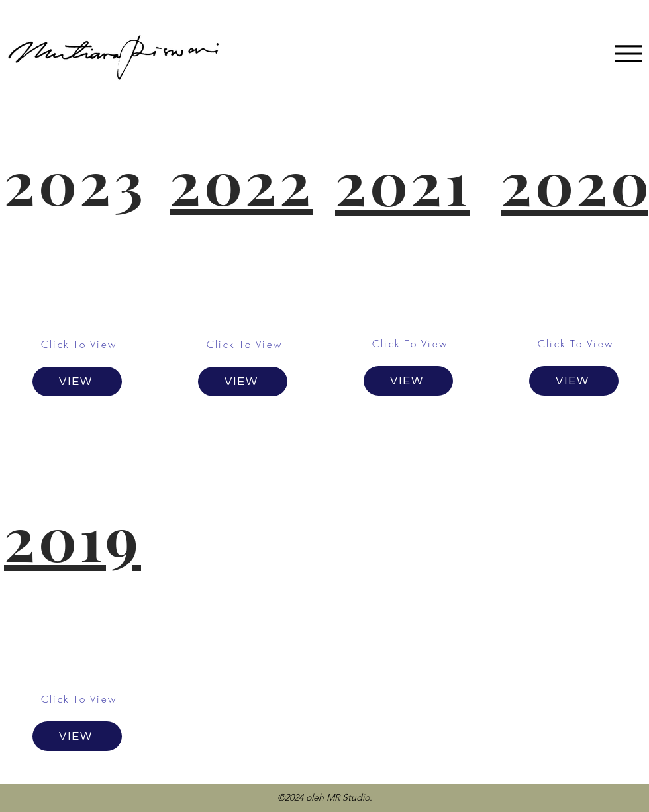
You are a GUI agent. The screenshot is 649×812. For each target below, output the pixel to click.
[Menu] (628, 53)
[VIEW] (77, 382)
